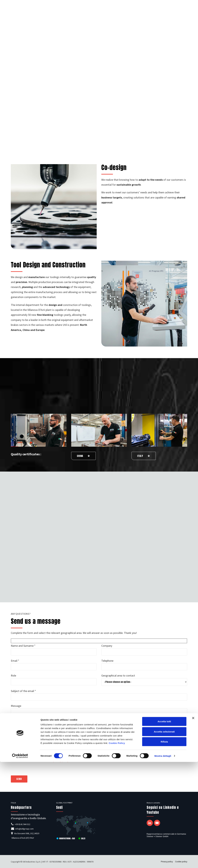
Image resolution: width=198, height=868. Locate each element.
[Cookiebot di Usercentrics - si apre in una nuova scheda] (20, 862)
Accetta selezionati (164, 838)
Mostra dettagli (163, 862)
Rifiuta (164, 848)
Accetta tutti (164, 827)
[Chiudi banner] (193, 824)
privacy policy (61, 761)
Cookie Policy (117, 849)
